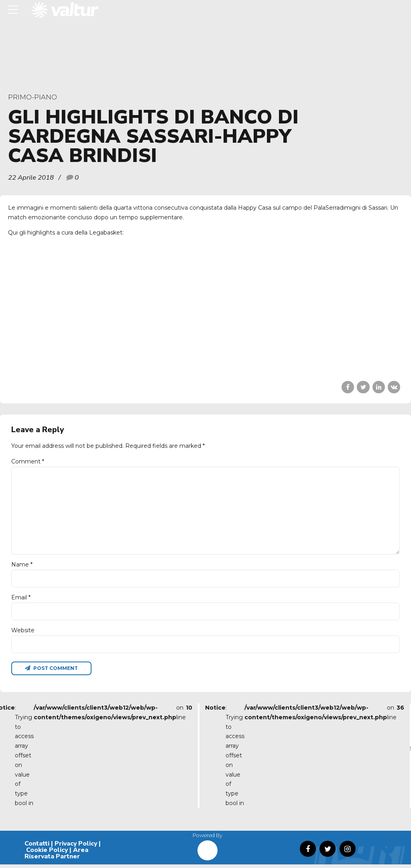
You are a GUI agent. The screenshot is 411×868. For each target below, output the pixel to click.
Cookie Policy (47, 854)
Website (23, 633)
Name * (22, 567)
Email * (21, 600)
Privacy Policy (76, 848)
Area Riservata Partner (56, 857)
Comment (28, 461)
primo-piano (33, 97)
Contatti (37, 848)
